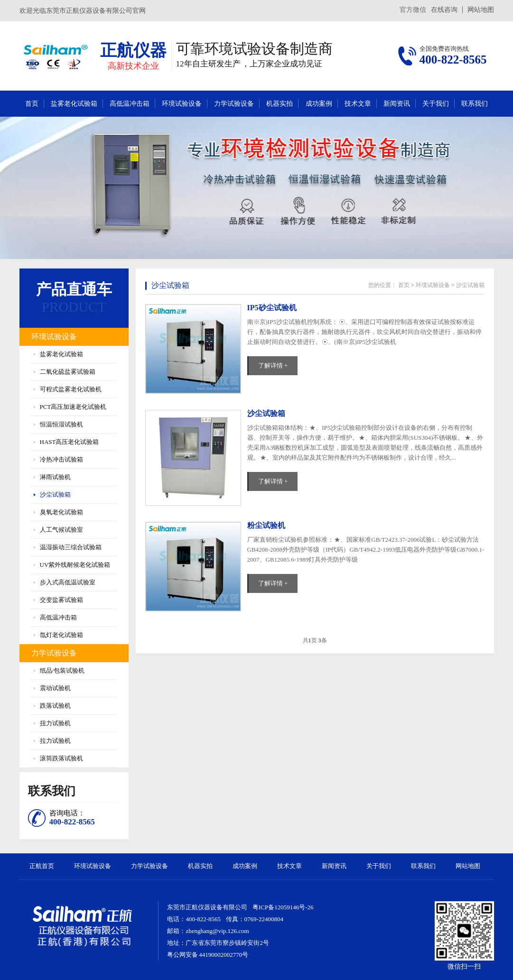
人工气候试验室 (61, 530)
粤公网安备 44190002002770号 (208, 955)
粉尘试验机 (266, 525)
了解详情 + (273, 365)
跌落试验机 (55, 706)
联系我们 (475, 104)
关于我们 (436, 104)
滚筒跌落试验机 (61, 758)
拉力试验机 (55, 741)
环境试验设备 (182, 104)
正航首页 (42, 866)
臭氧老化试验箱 (61, 512)
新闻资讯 (397, 104)
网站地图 (481, 10)
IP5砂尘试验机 (272, 308)
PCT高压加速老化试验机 (73, 407)
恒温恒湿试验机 (61, 424)
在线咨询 (444, 10)
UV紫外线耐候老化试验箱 (75, 565)
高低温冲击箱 (130, 104)
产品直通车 (74, 289)
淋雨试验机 (55, 477)
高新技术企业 (133, 66)
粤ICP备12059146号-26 (283, 907)
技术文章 (358, 104)
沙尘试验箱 (55, 495)
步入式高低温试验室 (68, 582)
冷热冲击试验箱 (61, 459)
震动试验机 (55, 688)
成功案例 (319, 104)
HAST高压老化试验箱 (70, 442)
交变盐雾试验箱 (61, 600)
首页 (32, 104)
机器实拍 (280, 104)
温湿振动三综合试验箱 (71, 547)
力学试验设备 (234, 104)
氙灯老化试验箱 (61, 635)
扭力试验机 (55, 723)
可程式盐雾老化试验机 (71, 389)
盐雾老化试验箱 (74, 104)
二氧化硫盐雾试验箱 (68, 372)
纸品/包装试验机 (62, 670)
